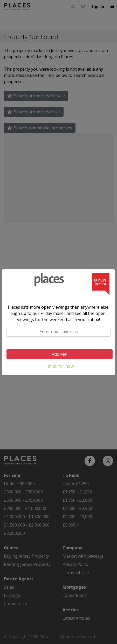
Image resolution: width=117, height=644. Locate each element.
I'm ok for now (60, 366)
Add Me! (60, 354)
